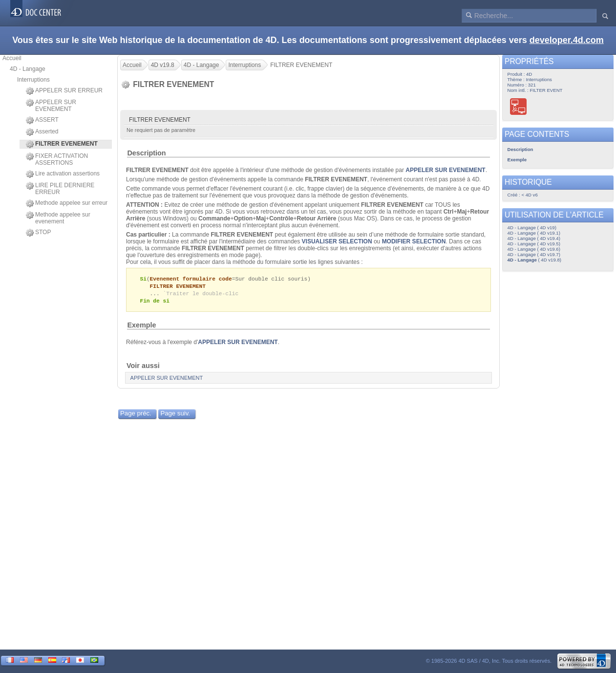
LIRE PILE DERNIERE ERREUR (60, 189)
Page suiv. (175, 415)
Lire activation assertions (63, 174)
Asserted (42, 132)
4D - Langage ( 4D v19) (532, 228)
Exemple (141, 327)
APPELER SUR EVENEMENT (51, 106)
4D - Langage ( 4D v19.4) (534, 238)
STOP (38, 233)
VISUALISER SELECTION (337, 241)
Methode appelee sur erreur (67, 203)
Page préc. (136, 415)
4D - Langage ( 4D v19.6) (534, 249)
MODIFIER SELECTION (414, 241)
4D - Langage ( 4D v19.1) (534, 233)
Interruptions (33, 80)
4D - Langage (28, 69)
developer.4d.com (567, 40)
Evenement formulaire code (191, 279)
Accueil (12, 58)
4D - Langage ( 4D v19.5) (534, 244)
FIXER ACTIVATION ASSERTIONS (57, 159)
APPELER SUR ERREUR (64, 91)
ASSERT (42, 120)
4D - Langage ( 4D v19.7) (534, 254)
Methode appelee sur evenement (58, 218)
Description (146, 153)
